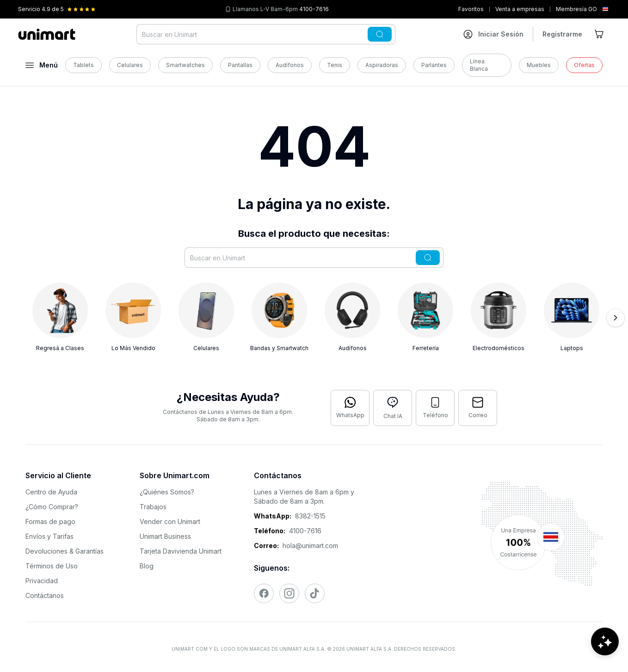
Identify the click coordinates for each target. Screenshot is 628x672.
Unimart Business (165, 536)
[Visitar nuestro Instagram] (289, 593)
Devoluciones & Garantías (65, 551)
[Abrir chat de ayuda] (605, 644)
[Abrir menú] (42, 65)
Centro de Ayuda (51, 492)
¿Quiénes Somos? (167, 492)
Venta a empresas (520, 9)
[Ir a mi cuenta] (493, 34)
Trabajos (153, 507)
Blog (147, 566)
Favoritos (471, 9)
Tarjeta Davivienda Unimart (181, 551)
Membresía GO (576, 9)
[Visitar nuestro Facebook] (264, 593)
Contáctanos (45, 595)
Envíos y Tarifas (49, 536)
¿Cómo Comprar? (52, 507)
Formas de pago (50, 521)
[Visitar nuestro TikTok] (315, 593)
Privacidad (42, 581)
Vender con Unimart (170, 521)
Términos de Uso (52, 566)
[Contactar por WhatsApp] (350, 408)
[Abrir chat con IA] (393, 408)
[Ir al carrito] (600, 34)
